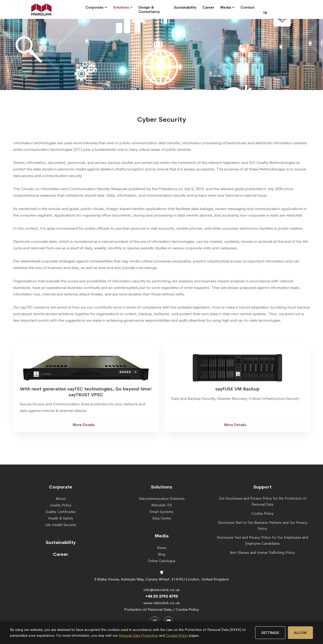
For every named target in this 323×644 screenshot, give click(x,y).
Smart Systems (161, 512)
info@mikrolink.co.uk (162, 590)
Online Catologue (162, 561)
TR (265, 13)
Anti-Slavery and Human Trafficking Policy (262, 553)
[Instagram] (155, 621)
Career (61, 554)
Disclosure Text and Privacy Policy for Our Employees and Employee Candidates (262, 540)
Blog (162, 554)
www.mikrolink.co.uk (161, 603)
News (162, 548)
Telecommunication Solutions (162, 499)
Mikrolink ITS (162, 505)
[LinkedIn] (168, 621)
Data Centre (162, 518)
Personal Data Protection (138, 635)
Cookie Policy (177, 635)
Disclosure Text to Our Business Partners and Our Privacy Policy (263, 526)
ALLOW (300, 633)
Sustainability (61, 542)
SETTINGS (270, 633)
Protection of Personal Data (148, 609)
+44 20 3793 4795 (162, 596)
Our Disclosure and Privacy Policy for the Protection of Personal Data (263, 501)
